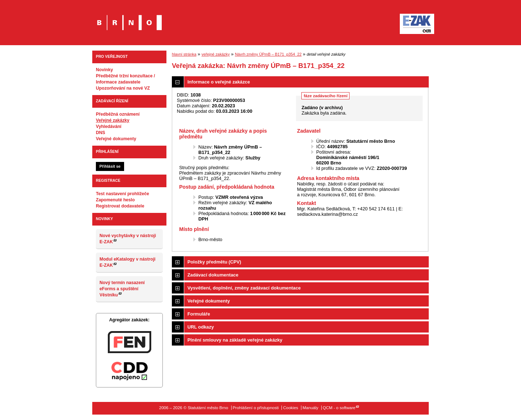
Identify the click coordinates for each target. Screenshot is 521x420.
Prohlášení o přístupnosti (256, 408)
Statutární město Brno (129, 18)
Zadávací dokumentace (213, 275)
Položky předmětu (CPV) (214, 262)
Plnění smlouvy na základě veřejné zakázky (235, 340)
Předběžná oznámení (118, 114)
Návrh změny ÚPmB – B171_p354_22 (268, 54)
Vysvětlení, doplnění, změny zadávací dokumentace (244, 288)
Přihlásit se (110, 166)
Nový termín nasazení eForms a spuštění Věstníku (122, 289)
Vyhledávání (109, 127)
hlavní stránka (184, 54)
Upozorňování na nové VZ (123, 88)
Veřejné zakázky (113, 120)
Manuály (310, 408)
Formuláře (199, 314)
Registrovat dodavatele (120, 206)
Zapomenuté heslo (115, 200)
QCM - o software (339, 408)
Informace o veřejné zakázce (219, 82)
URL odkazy (201, 327)
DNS (101, 133)
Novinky (104, 70)
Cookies (291, 408)
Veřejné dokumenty (116, 139)
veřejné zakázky (216, 54)
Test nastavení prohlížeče (122, 194)
